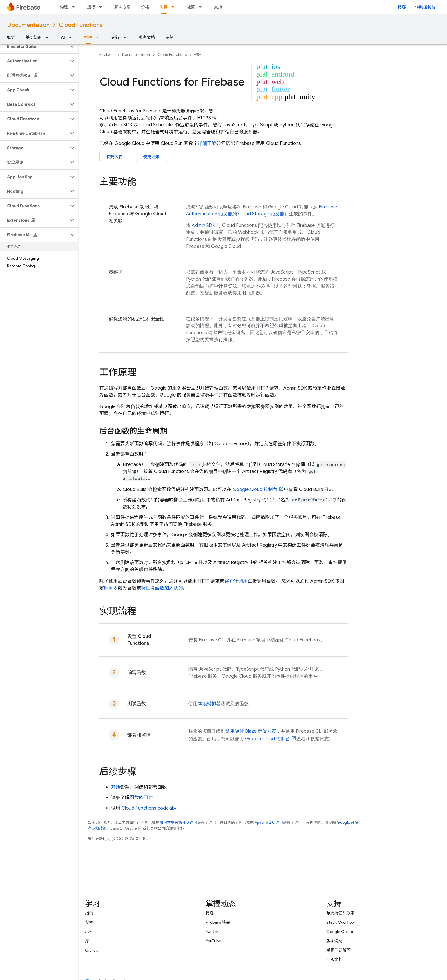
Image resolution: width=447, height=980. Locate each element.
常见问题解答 (339, 950)
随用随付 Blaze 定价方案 (251, 731)
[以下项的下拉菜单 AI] (72, 37)
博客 (402, 7)
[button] (34, 46)
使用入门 (115, 157)
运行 (91, 7)
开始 (116, 787)
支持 (218, 7)
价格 (145, 7)
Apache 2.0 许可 (269, 822)
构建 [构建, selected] (88, 37)
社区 (191, 7)
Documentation (28, 25)
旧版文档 (334, 959)
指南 (89, 913)
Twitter (212, 932)
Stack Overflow (341, 922)
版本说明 (334, 941)
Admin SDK (203, 226)
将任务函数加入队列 (162, 588)
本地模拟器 (209, 704)
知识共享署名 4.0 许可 (178, 822)
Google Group (340, 932)
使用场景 (151, 157)
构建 (64, 7)
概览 (11, 37)
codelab (148, 808)
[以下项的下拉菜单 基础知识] (49, 37)
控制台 (255, 490)
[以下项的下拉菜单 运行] (102, 7)
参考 (89, 922)
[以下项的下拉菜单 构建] (75, 7)
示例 (169, 37)
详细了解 (207, 143)
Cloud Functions (81, 25)
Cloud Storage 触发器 (261, 214)
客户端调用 (236, 581)
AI (63, 37)
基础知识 (34, 37)
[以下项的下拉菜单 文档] (175, 7)
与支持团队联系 (341, 913)
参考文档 (147, 37)
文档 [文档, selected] (164, 7)
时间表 (111, 588)
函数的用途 (141, 798)
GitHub (92, 950)
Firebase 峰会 (218, 922)
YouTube (213, 941)
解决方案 (122, 7)
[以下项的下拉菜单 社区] (202, 7)
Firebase (107, 55)
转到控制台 (425, 7)
